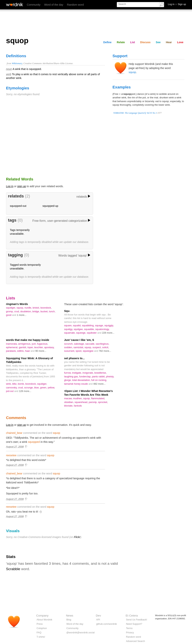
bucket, (45, 311)
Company (42, 615)
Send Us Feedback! (136, 620)
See (158, 42)
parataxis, (12, 351)
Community (34, 5)
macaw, (69, 398)
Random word (75, 5)
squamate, (70, 333)
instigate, (77, 373)
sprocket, (103, 402)
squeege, (81, 333)
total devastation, (82, 380)
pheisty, (110, 377)
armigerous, (25, 344)
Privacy (130, 632)
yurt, (34, 344)
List (133, 42)
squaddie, (90, 329)
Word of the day (54, 5)
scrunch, (69, 344)
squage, (100, 325)
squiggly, (109, 325)
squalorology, (102, 329)
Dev (98, 615)
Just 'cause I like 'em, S (79, 340)
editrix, (21, 351)
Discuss (145, 42)
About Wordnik (44, 620)
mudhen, (78, 398)
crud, (17, 311)
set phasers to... (74, 358)
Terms (129, 628)
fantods (78, 406)
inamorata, (12, 344)
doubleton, (26, 311)
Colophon (42, 628)
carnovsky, (12, 388)
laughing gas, (72, 377)
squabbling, (88, 325)
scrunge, (29, 388)
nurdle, (29, 308)
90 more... (41, 351)
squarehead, (82, 402)
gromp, (10, 311)
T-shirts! (41, 637)
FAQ (39, 632)
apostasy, (49, 347)
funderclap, (86, 377)
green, (44, 388)
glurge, (68, 380)
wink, (9, 384)
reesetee (11, 455)
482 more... (100, 384)
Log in (10, 186)
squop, (21, 308)
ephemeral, (12, 347)
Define (107, 42)
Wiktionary (17, 63)
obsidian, (69, 402)
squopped (34, 442)
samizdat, (79, 347)
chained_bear (14, 433)
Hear (169, 42)
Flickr (77, 537)
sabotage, (80, 344)
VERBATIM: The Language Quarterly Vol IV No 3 (135, 113)
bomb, (22, 384)
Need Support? (134, 624)
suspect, (97, 347)
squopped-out (18, 206)
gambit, (23, 347)
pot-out (10, 391)
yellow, (51, 388)
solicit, (106, 347)
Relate (121, 42)
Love (180, 42)
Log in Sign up (177, 4)
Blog (69, 620)
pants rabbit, (99, 377)
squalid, (77, 325)
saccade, (90, 344)
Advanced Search (135, 641)
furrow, (68, 373)
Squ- (67, 311)
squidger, (11, 308)
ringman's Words (17, 304)
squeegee (88, 351)
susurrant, (70, 351)
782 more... (105, 351)
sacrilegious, (103, 344)
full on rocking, (99, 380)
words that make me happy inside (28, 340)
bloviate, (69, 406)
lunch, (52, 311)
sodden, (69, 347)
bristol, (37, 308)
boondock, (46, 308)
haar (28, 351)
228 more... (108, 333)
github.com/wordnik (106, 624)
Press (40, 624)
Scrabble (13, 569)
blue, (37, 388)
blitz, (15, 384)
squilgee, (79, 329)
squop (132, 72)
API (98, 620)
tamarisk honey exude (76, 384)
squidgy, (69, 329)
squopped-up (50, 206)
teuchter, (39, 347)
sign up (22, 186)
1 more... (22, 315)
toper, (31, 347)
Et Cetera (132, 615)
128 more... (25, 391)
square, (69, 325)
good (9, 315)
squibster (92, 333)
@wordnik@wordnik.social (80, 632)
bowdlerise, (100, 373)
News (70, 615)
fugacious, (43, 344)
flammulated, (98, 398)
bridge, (36, 311)
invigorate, (88, 373)
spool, (79, 351)
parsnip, (93, 402)
